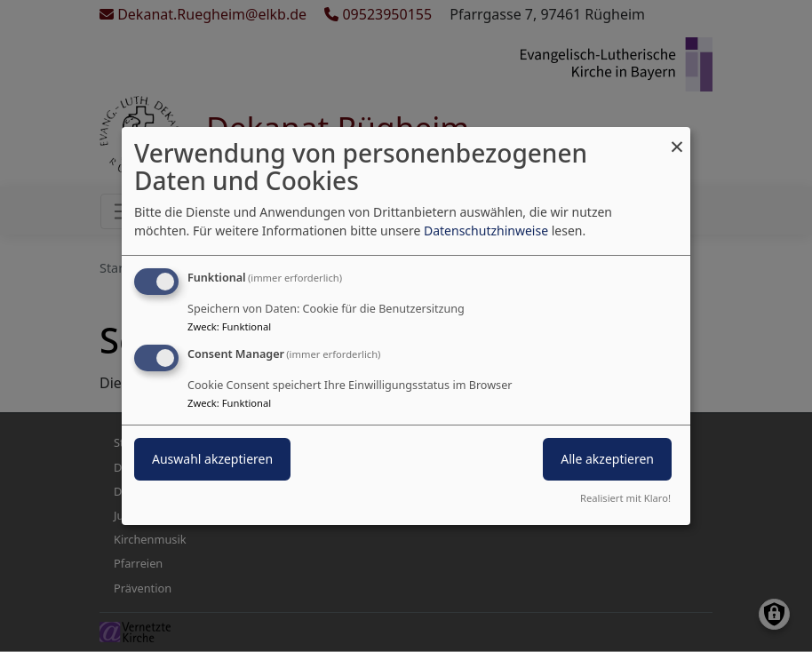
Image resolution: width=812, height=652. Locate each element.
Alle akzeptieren (607, 459)
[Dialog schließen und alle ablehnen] (677, 138)
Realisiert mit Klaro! (625, 498)
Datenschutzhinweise (486, 231)
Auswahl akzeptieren (212, 459)
